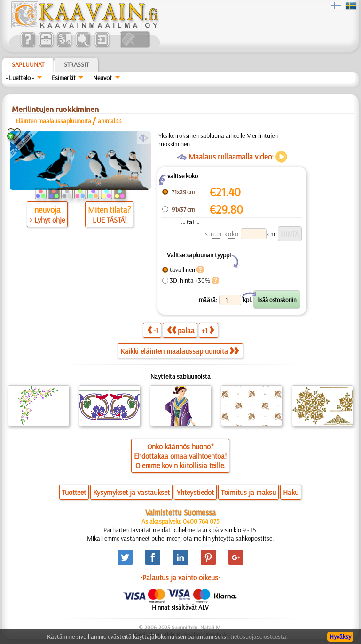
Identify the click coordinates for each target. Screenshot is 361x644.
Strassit (76, 64)
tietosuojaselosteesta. (259, 636)
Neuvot (102, 78)
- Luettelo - (20, 78)
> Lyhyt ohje (47, 220)
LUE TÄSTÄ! (110, 220)
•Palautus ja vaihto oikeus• (180, 577)
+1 (208, 330)
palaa (181, 330)
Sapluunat (28, 64)
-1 (153, 330)
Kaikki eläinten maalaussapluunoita (180, 351)
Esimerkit (64, 78)
